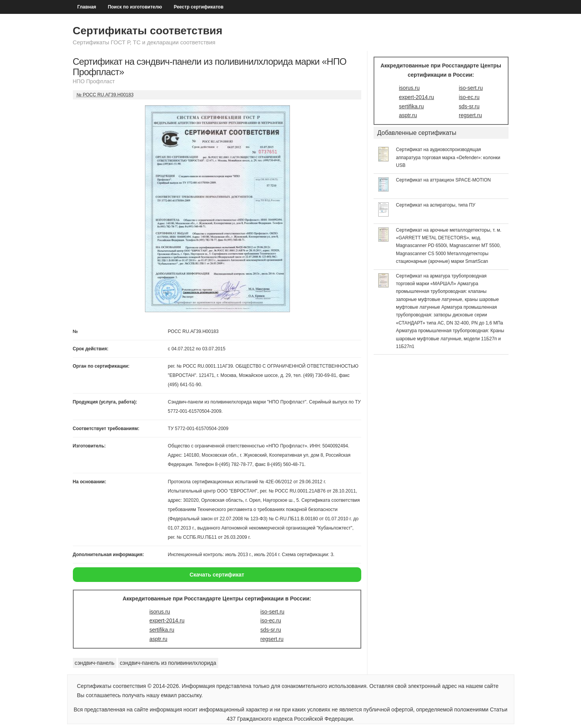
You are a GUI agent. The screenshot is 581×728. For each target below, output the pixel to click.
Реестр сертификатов (199, 7)
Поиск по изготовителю (135, 7)
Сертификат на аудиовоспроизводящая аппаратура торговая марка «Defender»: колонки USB (448, 157)
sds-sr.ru (271, 630)
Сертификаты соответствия (148, 31)
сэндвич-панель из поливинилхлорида (168, 663)
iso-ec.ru (271, 620)
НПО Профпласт (94, 81)
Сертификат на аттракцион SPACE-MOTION (443, 180)
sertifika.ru (162, 630)
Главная (87, 7)
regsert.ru (272, 639)
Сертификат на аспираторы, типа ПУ (436, 205)
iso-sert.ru (272, 612)
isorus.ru (160, 612)
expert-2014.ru (167, 620)
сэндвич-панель (95, 663)
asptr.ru (158, 639)
